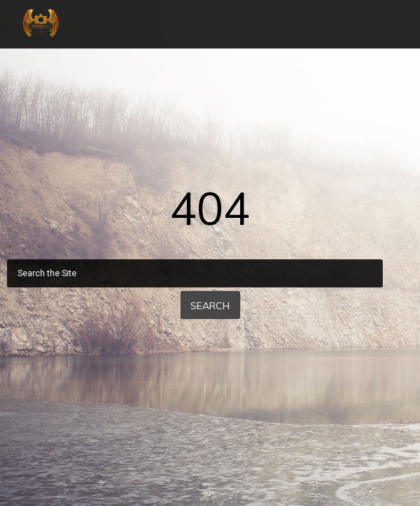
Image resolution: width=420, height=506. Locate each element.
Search (210, 306)
